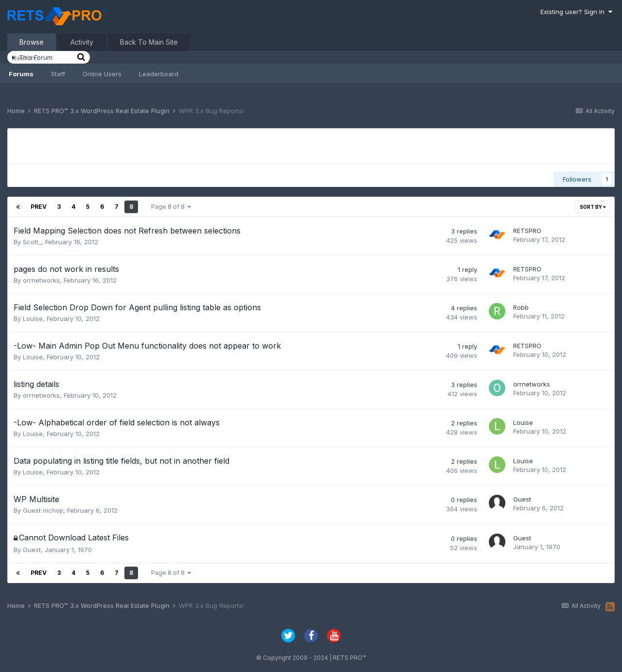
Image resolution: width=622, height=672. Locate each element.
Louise (33, 319)
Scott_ (32, 242)
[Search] (44, 58)
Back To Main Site (149, 42)
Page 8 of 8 (171, 207)
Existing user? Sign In (576, 12)
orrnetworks (41, 280)
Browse (32, 42)
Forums (21, 74)
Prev (39, 207)
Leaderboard (159, 74)
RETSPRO (527, 231)
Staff (58, 74)
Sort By (593, 207)
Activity (82, 42)
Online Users (102, 74)
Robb (521, 307)
